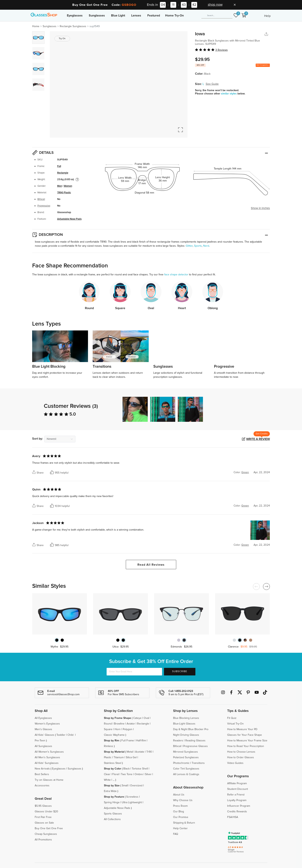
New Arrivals (42, 769)
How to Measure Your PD (242, 729)
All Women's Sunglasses (49, 752)
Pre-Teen (40, 741)
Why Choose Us (183, 800)
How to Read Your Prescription (246, 746)
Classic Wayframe (114, 735)
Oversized (136, 786)
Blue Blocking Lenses (186, 718)
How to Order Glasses (241, 757)
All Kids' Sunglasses (47, 763)
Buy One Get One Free (49, 828)
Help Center (180, 828)
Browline (119, 724)
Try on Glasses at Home (49, 780)
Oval (146, 718)
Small (125, 786)
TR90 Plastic (64, 193)
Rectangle (63, 173)
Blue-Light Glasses (184, 724)
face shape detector (176, 275)
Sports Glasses (113, 814)
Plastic (108, 757)
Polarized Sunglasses (186, 757)
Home (36, 26)
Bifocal (41, 199)
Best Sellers (42, 774)
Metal (130, 752)
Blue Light (118, 16)
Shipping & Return (184, 823)
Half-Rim (141, 741)
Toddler (61, 735)
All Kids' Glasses (44, 735)
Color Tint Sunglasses (186, 769)
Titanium (119, 757)
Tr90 (149, 752)
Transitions (198, 763)
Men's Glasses (43, 729)
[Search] (217, 16)
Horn (118, 729)
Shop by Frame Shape (117, 718)
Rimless (109, 746)
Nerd (206, 246)
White (107, 780)
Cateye (137, 718)
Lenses (136, 16)
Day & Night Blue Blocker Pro (191, 729)
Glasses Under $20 (46, 812)
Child (71, 735)
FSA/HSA (233, 817)
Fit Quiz (232, 718)
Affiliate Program (237, 783)
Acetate (140, 752)
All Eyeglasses (43, 718)
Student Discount (238, 789)
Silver (148, 774)
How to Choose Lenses (241, 752)
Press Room (180, 806)
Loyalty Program (237, 800)
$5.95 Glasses (43, 806)
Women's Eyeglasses (47, 724)
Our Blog (179, 812)
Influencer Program (239, 806)
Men (60, 186)
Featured (154, 16)
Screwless (132, 797)
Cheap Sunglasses (46, 834)
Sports (198, 246)
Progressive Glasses (195, 746)
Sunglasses (97, 16)
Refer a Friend (236, 795)
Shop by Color (113, 769)
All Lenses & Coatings (186, 774)
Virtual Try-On (235, 724)
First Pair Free (43, 817)
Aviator (131, 724)
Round (108, 724)
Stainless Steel (113, 763)
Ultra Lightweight (132, 802)
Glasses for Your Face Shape (245, 735)
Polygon (128, 729)
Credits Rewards (237, 812)
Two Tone (127, 774)
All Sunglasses (43, 746)
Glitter (189, 246)
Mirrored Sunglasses (186, 752)
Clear (107, 774)
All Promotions (43, 840)
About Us (179, 795)
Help (267, 16)
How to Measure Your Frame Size (247, 741)
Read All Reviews (151, 565)
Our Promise (181, 817)
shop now (215, 5)
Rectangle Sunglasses (73, 26)
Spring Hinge (112, 802)
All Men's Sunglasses (47, 757)
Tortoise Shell (140, 769)
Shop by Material (114, 752)
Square (108, 729)
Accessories (42, 786)
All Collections (112, 819)
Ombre (139, 774)
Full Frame (128, 741)
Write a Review (258, 439)
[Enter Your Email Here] (134, 672)
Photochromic (181, 763)
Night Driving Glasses (186, 735)
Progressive (44, 206)
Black (126, 769)
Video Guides (235, 763)
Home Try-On (174, 16)
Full (59, 166)
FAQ (176, 834)
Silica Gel (131, 757)
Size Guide (212, 84)
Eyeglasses (75, 16)
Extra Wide (110, 791)
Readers (178, 741)
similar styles (229, 94)
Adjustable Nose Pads (69, 219)
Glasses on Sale (44, 823)
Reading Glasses (195, 741)
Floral (116, 774)
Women (68, 186)
